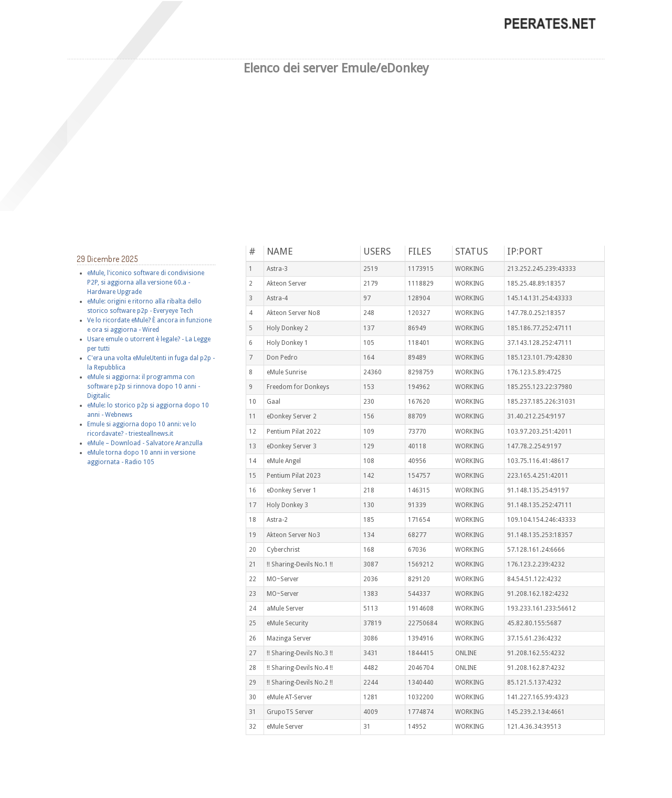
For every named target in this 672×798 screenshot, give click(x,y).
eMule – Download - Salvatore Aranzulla (145, 443)
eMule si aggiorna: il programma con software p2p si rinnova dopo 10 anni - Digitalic (144, 386)
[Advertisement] (336, 156)
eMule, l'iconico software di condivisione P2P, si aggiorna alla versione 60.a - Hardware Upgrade (146, 282)
